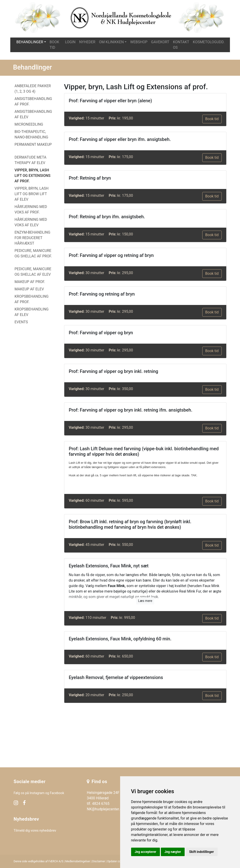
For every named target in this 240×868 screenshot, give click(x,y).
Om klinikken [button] (111, 42)
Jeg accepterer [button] (146, 852)
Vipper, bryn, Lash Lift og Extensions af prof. (33, 176)
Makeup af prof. (30, 282)
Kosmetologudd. (209, 42)
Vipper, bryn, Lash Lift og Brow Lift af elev (32, 194)
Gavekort (160, 42)
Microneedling (29, 124)
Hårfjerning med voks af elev (31, 222)
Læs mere (145, 601)
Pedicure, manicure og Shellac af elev (33, 272)
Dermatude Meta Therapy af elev (31, 160)
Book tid (54, 45)
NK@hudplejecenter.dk (105, 809)
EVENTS (21, 322)
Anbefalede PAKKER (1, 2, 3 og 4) (33, 89)
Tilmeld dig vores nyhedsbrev (35, 831)
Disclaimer (99, 861)
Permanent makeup (33, 144)
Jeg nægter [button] (173, 852)
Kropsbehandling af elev (32, 312)
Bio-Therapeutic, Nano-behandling (31, 134)
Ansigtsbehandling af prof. (33, 101)
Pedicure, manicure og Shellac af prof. (33, 253)
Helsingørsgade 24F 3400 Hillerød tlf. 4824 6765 (103, 798)
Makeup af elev (29, 289)
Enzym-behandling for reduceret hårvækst (32, 238)
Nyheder (87, 42)
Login (70, 42)
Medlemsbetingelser (78, 861)
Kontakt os (181, 45)
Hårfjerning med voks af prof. (31, 209)
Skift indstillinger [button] (202, 852)
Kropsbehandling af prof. (32, 299)
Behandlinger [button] (30, 42)
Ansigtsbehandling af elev (33, 114)
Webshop (139, 42)
